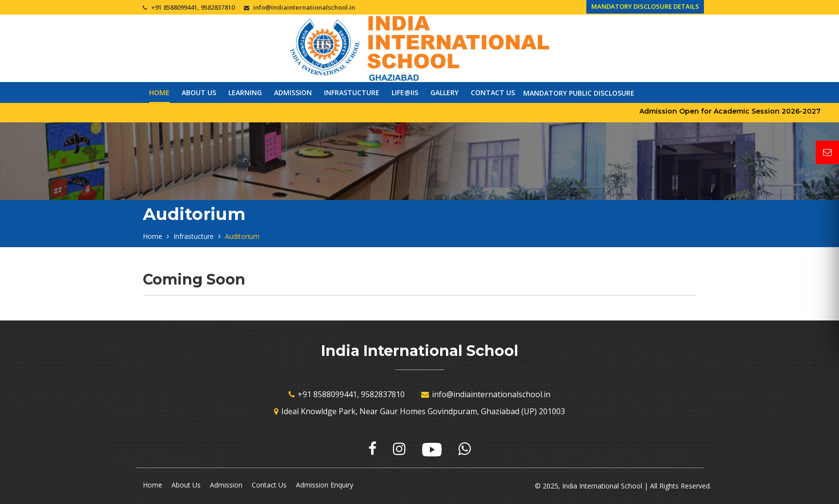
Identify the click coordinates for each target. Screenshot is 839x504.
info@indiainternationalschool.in (304, 7)
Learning (245, 92)
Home (159, 92)
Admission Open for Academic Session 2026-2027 (740, 111)
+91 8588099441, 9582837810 (193, 7)
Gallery (445, 92)
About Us (199, 92)
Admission (293, 92)
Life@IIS (405, 92)
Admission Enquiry (325, 485)
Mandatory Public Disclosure (579, 93)
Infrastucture (352, 92)
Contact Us (493, 92)
